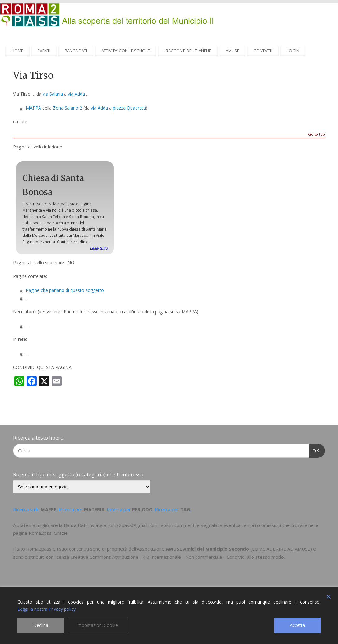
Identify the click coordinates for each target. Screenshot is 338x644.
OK (314, 450)
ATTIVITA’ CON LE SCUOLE (126, 51)
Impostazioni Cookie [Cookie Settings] (97, 625)
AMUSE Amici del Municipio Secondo (207, 549)
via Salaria (53, 94)
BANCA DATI (76, 51)
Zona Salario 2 (67, 108)
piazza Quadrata (129, 108)
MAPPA (33, 108)
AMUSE (232, 51)
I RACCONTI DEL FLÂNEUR (188, 51)
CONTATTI (263, 51)
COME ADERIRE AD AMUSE (281, 549)
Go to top (317, 135)
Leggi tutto (99, 248)
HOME (17, 51)
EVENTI (44, 51)
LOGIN (293, 51)
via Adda (76, 94)
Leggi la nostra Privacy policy (46, 609)
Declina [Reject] (41, 625)
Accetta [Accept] (297, 625)
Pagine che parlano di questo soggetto (65, 290)
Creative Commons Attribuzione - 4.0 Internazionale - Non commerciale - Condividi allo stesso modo (177, 557)
